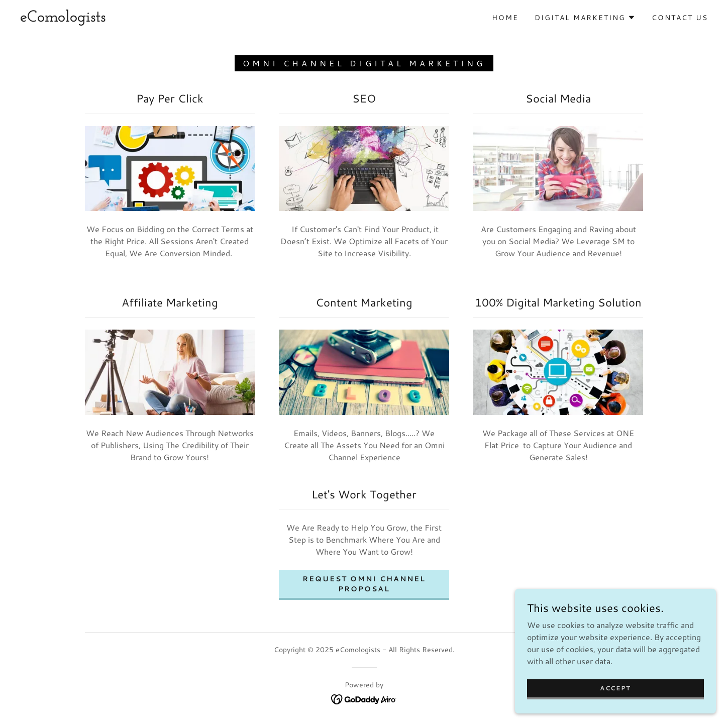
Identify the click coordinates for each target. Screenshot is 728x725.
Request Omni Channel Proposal (364, 584)
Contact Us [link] (680, 18)
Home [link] (505, 18)
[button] (585, 18)
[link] (63, 18)
